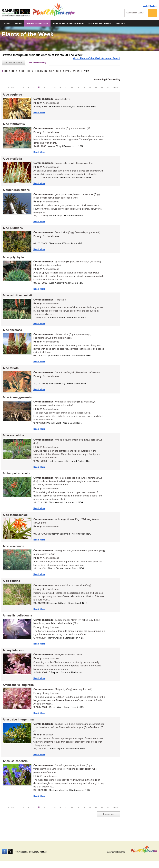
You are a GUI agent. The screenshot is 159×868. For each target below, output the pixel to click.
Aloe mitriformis (13, 125)
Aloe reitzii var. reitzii (16, 299)
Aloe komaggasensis (16, 402)
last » (116, 88)
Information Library (100, 23)
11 (72, 88)
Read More (38, 113)
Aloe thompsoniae (14, 521)
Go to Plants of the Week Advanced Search (97, 62)
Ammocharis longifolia (17, 694)
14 (90, 88)
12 (78, 88)
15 (96, 88)
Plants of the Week (37, 23)
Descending (114, 79)
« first (11, 88)
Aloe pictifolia (11, 160)
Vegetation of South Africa (68, 23)
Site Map (121, 852)
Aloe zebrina (10, 588)
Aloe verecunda (12, 553)
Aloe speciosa (11, 334)
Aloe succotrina (12, 441)
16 (102, 88)
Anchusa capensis (14, 771)
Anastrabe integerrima (17, 729)
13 (84, 88)
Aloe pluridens (12, 230)
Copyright (111, 852)
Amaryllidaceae (12, 659)
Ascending (100, 79)
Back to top (108, 824)
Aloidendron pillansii (16, 192)
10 (66, 88)
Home (7, 23)
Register (153, 6)
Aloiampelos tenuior (16, 479)
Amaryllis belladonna (16, 623)
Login (145, 6)
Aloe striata (10, 372)
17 (108, 88)
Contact (121, 23)
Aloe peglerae (11, 95)
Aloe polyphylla (12, 260)
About (18, 23)
